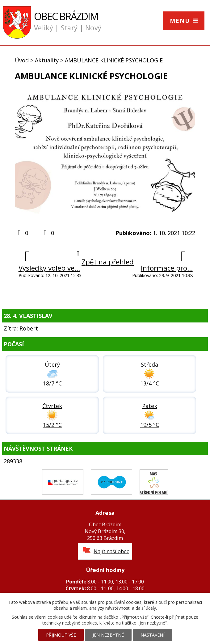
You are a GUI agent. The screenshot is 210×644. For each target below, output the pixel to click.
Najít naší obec (111, 551)
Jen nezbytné (108, 635)
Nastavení (152, 635)
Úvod (22, 60)
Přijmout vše (61, 635)
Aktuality (47, 60)
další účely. (146, 608)
